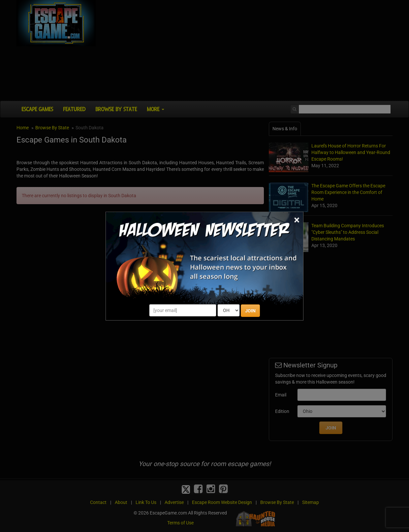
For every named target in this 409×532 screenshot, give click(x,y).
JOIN (250, 311)
